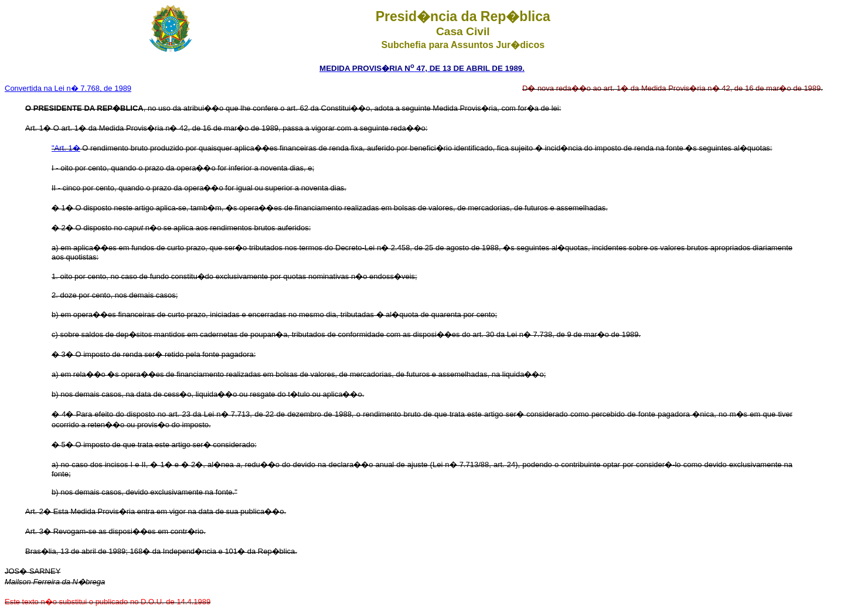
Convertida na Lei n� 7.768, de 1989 (68, 88)
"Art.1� (66, 148)
